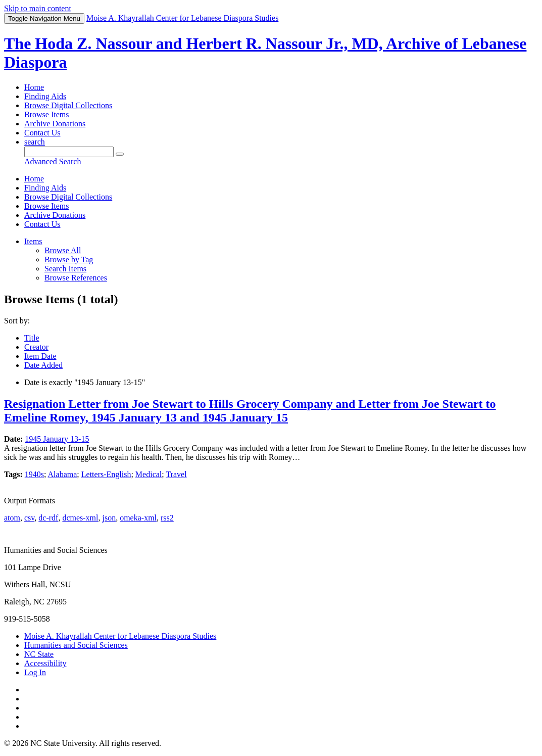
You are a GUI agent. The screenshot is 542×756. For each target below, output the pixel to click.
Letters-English (106, 474)
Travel (176, 474)
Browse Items (46, 114)
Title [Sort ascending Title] (32, 338)
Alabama (63, 474)
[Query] (69, 152)
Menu (44, 18)
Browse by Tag (69, 259)
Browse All (63, 250)
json (109, 518)
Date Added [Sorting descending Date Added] (43, 365)
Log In (35, 672)
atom (12, 518)
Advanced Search (53, 161)
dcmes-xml (80, 518)
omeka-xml (138, 518)
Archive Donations (55, 124)
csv (29, 518)
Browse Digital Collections (68, 105)
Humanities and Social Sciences (76, 645)
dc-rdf (48, 518)
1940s (34, 474)
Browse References (76, 278)
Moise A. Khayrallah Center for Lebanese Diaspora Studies (120, 636)
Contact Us (42, 133)
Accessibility (45, 663)
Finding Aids (45, 96)
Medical (149, 474)
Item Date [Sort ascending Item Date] (40, 356)
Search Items (65, 269)
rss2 (167, 518)
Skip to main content (38, 8)
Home (34, 87)
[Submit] (120, 154)
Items (33, 241)
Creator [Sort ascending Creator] (36, 347)
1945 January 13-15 (57, 439)
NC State (39, 654)
